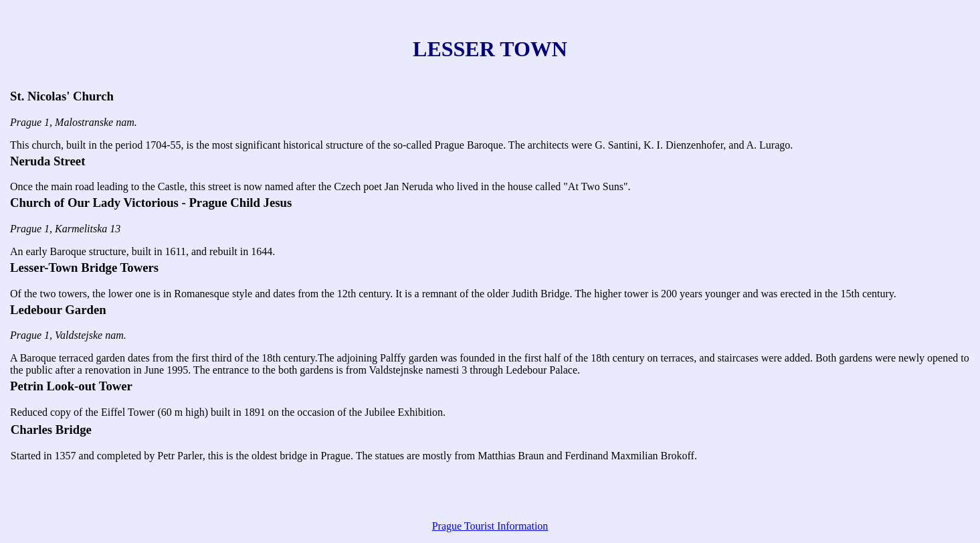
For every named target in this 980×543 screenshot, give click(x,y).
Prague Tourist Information (490, 526)
